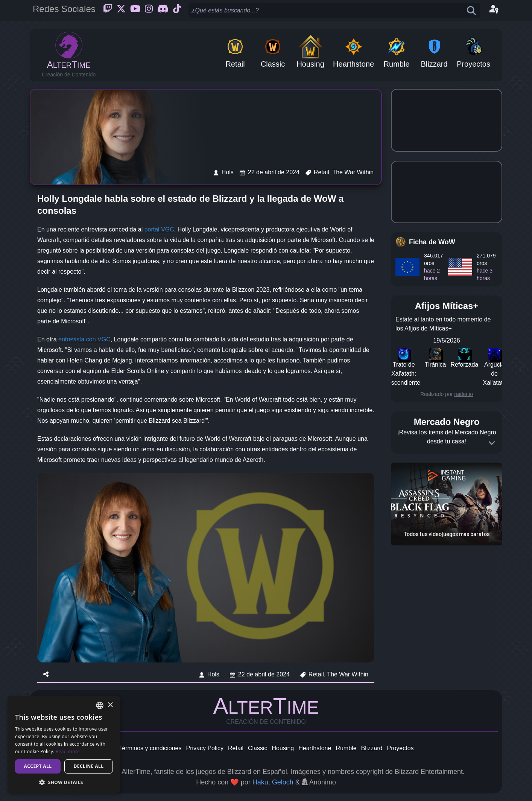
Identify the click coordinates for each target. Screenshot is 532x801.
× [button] (110, 705)
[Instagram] (149, 11)
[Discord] (163, 11)
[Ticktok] (177, 11)
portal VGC (159, 229)
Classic (258, 748)
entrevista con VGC (84, 339)
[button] (64, 782)
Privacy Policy (205, 748)
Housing (283, 748)
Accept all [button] (38, 766)
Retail (236, 748)
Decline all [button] (89, 766)
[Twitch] (108, 11)
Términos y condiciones (150, 748)
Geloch (283, 782)
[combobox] (100, 705)
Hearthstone (315, 748)
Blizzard (372, 748)
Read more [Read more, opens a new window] (68, 752)
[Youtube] (135, 11)
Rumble (346, 748)
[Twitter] (121, 11)
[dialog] (64, 745)
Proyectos (400, 748)
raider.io (464, 394)
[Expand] (492, 443)
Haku (260, 782)
